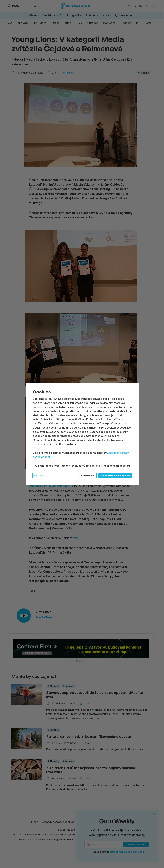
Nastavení (39, 476)
